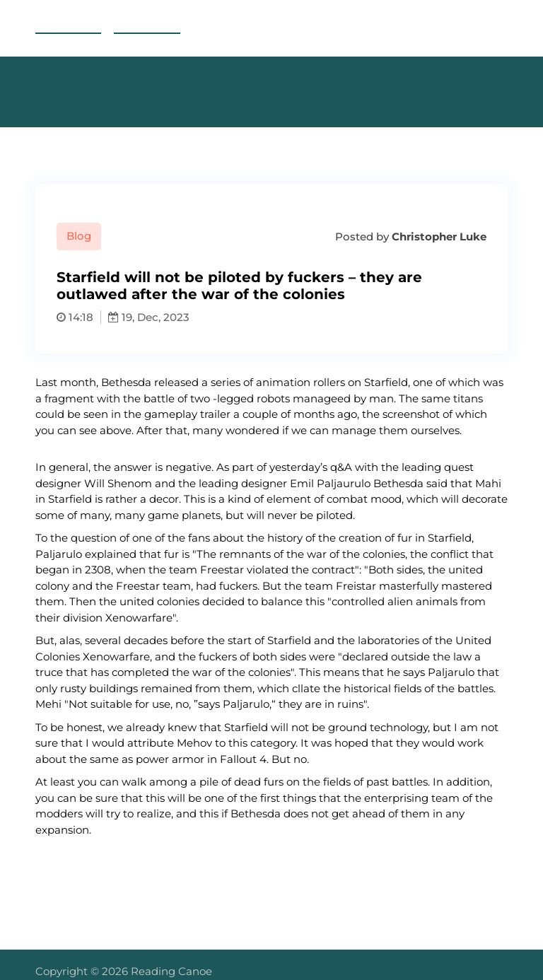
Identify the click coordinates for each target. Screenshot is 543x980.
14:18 (75, 317)
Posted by (409, 237)
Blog (79, 236)
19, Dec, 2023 (149, 317)
